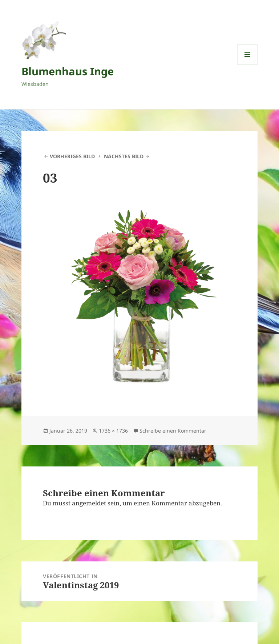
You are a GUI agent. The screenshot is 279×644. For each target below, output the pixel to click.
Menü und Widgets (248, 65)
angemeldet (89, 503)
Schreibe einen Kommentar (173, 431)
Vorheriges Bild (72, 156)
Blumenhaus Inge (68, 71)
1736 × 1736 (113, 431)
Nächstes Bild (124, 156)
